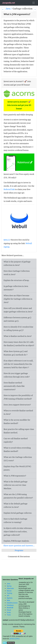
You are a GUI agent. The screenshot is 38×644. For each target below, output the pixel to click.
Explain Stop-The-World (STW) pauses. (17, 468)
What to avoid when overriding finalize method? (17, 449)
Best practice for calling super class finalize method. (19, 431)
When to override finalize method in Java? (18, 412)
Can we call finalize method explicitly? (16, 440)
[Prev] (3, 9)
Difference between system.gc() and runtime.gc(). (17, 319)
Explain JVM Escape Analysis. (17, 541)
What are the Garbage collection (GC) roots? (18, 459)
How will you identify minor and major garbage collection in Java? (18, 310)
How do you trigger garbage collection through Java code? (17, 375)
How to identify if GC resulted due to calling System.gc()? (18, 329)
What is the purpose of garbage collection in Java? (17, 263)
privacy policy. (15, 639)
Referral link (9, 189)
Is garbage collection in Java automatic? (16, 288)
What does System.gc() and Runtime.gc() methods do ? (16, 353)
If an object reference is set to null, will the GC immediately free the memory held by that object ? (18, 364)
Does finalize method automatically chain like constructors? (14, 386)
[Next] (35, 9)
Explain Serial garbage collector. (18, 513)
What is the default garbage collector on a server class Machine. (16, 485)
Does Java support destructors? (17, 405)
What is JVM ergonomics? (15, 476)
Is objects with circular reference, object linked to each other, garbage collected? (18, 532)
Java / (9, 9)
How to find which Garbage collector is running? (15, 521)
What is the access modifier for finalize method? (17, 422)
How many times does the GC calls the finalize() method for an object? (19, 344)
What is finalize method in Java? (18, 336)
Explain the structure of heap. (17, 280)
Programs (19, 550)
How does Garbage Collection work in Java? (17, 273)
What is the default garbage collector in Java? (16, 505)
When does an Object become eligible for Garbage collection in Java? (18, 299)
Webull (7, 240)
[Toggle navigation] (34, 3)
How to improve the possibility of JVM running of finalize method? (18, 397)
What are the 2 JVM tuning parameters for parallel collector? (18, 496)
